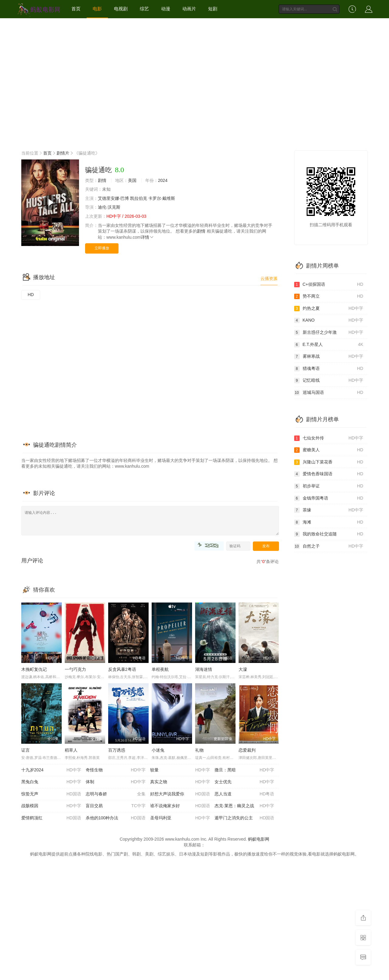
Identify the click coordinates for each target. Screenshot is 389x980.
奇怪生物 (116, 770)
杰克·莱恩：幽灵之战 (244, 806)
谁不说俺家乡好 (180, 806)
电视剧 (121, 9)
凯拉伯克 (139, 198)
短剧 (213, 9)
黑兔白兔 (51, 782)
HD (31, 295)
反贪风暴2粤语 (122, 669)
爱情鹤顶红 (51, 818)
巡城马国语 (329, 393)
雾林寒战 (329, 357)
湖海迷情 (204, 669)
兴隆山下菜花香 (329, 462)
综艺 (144, 9)
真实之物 (180, 782)
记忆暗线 (329, 381)
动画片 (189, 9)
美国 (132, 180)
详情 (147, 237)
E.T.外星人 (329, 345)
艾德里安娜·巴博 (113, 198)
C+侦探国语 (329, 285)
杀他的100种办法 (116, 818)
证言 (26, 750)
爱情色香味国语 (329, 474)
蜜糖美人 (329, 450)
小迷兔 (158, 750)
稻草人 (71, 750)
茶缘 (329, 510)
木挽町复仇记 (34, 669)
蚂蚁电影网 (259, 839)
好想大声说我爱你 (180, 794)
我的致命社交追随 (329, 534)
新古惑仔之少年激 (329, 333)
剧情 (102, 180)
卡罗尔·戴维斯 (162, 198)
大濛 (243, 669)
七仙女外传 (329, 438)
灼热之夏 (329, 309)
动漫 (166, 9)
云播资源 (269, 278)
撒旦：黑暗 (244, 770)
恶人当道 (244, 794)
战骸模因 (51, 806)
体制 (116, 782)
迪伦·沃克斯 (109, 207)
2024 (163, 180)
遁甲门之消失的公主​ (244, 818)
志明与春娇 (116, 794)
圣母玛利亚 (180, 818)
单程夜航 (160, 669)
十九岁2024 (51, 770)
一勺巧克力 (75, 669)
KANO (329, 320)
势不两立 (329, 296)
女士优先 (244, 782)
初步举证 (329, 486)
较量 (180, 770)
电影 (97, 9)
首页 (76, 9)
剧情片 (63, 153)
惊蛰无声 (51, 794)
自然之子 (329, 546)
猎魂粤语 (329, 369)
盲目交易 (116, 806)
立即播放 (102, 248)
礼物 (199, 750)
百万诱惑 (117, 750)
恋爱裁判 (247, 750)
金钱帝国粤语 (329, 498)
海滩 (329, 522)
